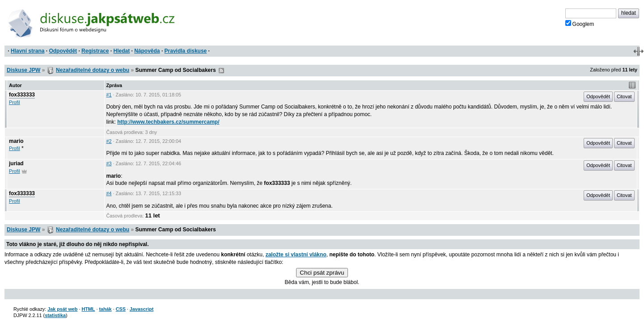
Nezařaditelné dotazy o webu (93, 70)
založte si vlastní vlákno (296, 255)
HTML (88, 309)
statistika (55, 315)
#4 (109, 193)
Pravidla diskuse (186, 51)
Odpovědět (63, 51)
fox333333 (22, 95)
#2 (109, 141)
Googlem (580, 24)
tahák (105, 309)
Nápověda (147, 51)
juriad (16, 163)
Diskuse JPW (23, 70)
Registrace (95, 51)
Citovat (624, 96)
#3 (109, 163)
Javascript (142, 309)
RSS (221, 71)
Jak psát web (62, 309)
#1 (109, 95)
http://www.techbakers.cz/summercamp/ (168, 122)
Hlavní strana (28, 51)
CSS (121, 309)
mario (16, 141)
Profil (15, 102)
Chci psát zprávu (322, 273)
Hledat (121, 51)
